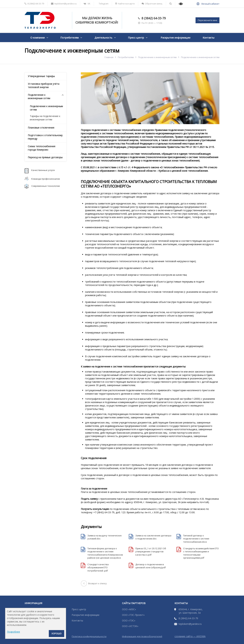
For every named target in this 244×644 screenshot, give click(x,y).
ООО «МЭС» (129, 609)
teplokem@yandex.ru (190, 624)
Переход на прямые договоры (45, 157)
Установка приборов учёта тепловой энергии (44, 85)
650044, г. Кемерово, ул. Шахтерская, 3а (191, 611)
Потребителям (69, 38)
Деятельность (103, 38)
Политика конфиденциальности (89, 636)
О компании (38, 38)
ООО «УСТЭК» (130, 626)
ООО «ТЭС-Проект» (133, 615)
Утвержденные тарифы (41, 76)
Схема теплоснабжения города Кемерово (42, 148)
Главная (109, 57)
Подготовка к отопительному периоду (45, 137)
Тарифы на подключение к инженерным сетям (45, 118)
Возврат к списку (94, 583)
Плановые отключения (41, 128)
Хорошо (57, 633)
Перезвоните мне (207, 20)
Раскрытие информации (175, 38)
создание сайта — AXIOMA (190, 636)
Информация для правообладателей (142, 636)
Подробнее (13, 632)
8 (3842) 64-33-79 (154, 18)
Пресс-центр (136, 38)
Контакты (209, 38)
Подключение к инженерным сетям (157, 57)
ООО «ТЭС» (129, 620)
